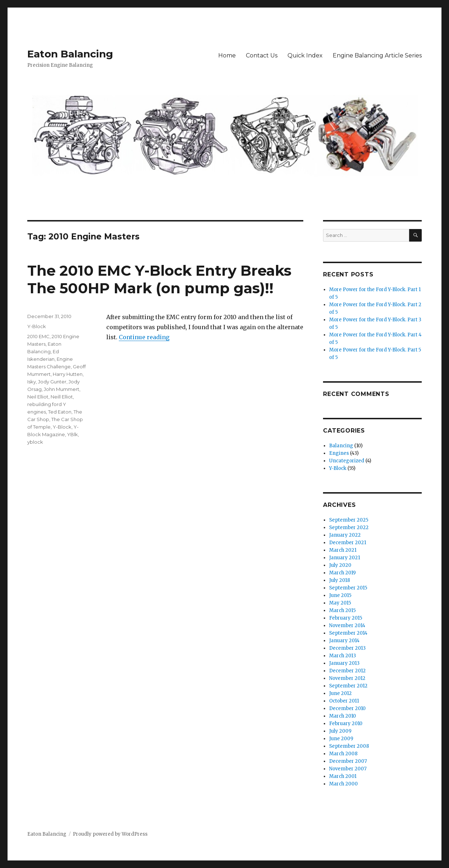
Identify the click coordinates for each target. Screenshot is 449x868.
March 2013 (343, 656)
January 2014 (344, 641)
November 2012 (347, 678)
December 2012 (347, 671)
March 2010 (343, 716)
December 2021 (348, 543)
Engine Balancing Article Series (377, 55)
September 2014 (348, 633)
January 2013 (344, 663)
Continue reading (144, 337)
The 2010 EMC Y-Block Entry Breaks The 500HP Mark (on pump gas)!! (159, 279)
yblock (35, 442)
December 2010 (347, 708)
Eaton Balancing (70, 54)
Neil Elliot (38, 397)
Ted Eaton (60, 412)
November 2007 (348, 769)
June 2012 (340, 693)
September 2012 (348, 686)
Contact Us (262, 55)
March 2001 (343, 776)
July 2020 (340, 565)
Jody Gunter (52, 382)
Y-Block (37, 326)
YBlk (73, 434)
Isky (32, 382)
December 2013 (347, 648)
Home (227, 55)
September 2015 (348, 588)
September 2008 (349, 746)
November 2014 (347, 626)
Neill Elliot (62, 397)
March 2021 (343, 550)
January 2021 (345, 558)
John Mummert (62, 389)
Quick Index (305, 55)
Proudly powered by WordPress (110, 834)
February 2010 (346, 724)
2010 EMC (38, 336)
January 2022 (345, 535)
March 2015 (342, 610)
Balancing (341, 446)
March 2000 (343, 784)
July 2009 (340, 731)
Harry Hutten (68, 374)
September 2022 (349, 528)
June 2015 (340, 595)
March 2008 (343, 754)
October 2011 (344, 701)
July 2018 (340, 580)
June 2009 (341, 739)
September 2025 (349, 520)
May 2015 (340, 603)
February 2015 (346, 618)
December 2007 (348, 761)
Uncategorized (347, 461)
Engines (339, 453)
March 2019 (342, 573)
